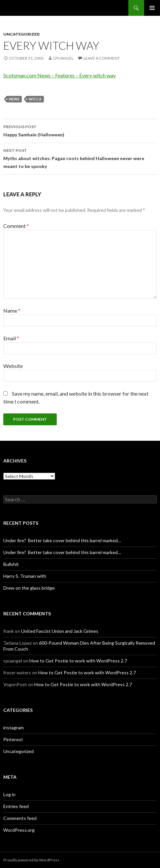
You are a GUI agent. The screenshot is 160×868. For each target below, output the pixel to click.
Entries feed (16, 806)
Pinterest (13, 739)
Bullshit (11, 564)
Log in (9, 794)
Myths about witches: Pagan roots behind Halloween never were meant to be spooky (80, 158)
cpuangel (63, 58)
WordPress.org (19, 830)
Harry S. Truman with (25, 576)
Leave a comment (102, 58)
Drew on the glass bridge (29, 588)
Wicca (35, 99)
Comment (16, 226)
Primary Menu (152, 8)
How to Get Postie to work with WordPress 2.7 (78, 661)
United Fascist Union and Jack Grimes (60, 631)
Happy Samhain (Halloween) (80, 130)
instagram (14, 728)
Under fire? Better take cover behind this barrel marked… (62, 540)
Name (12, 310)
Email (11, 338)
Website (13, 366)
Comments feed (20, 818)
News (14, 99)
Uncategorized (21, 34)
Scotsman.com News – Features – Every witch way (60, 75)
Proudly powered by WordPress (31, 860)
